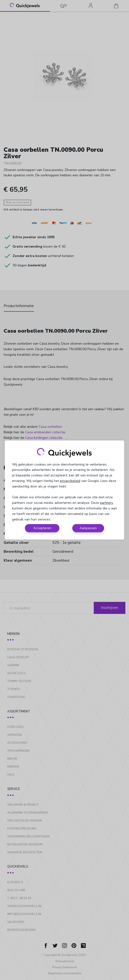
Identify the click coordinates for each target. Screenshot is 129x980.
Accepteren (42, 528)
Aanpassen (88, 528)
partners (107, 503)
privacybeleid (70, 481)
